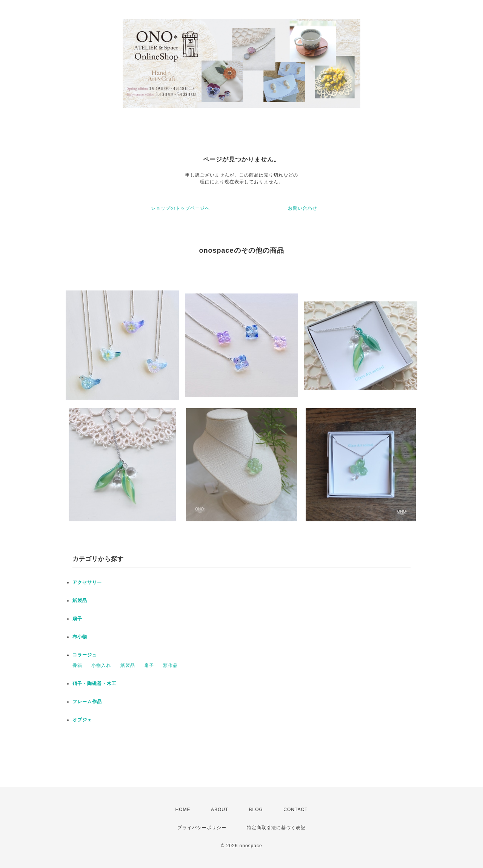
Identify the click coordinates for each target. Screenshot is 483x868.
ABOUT (220, 810)
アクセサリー (87, 582)
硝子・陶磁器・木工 (95, 684)
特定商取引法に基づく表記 (276, 828)
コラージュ (85, 655)
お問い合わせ (303, 208)
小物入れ (101, 665)
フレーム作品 (87, 702)
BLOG (256, 810)
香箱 (77, 665)
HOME (183, 810)
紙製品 (80, 601)
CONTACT (295, 810)
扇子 (77, 619)
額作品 (170, 665)
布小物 (80, 637)
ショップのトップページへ (180, 208)
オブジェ (82, 720)
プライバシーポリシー (202, 828)
